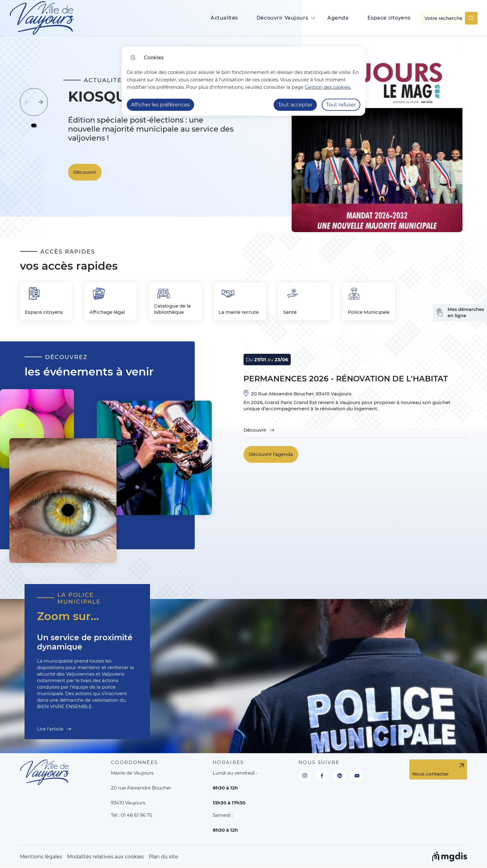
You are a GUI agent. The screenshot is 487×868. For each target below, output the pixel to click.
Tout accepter (295, 105)
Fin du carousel (43, 195)
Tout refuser (341, 105)
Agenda (338, 18)
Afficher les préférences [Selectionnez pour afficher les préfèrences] (160, 105)
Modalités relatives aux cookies (105, 857)
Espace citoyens (389, 18)
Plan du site (163, 857)
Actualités (224, 18)
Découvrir (85, 172)
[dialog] (243, 81)
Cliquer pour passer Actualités (61, 52)
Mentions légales (41, 857)
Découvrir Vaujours (282, 18)
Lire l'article (50, 729)
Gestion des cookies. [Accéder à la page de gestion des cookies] (328, 87)
